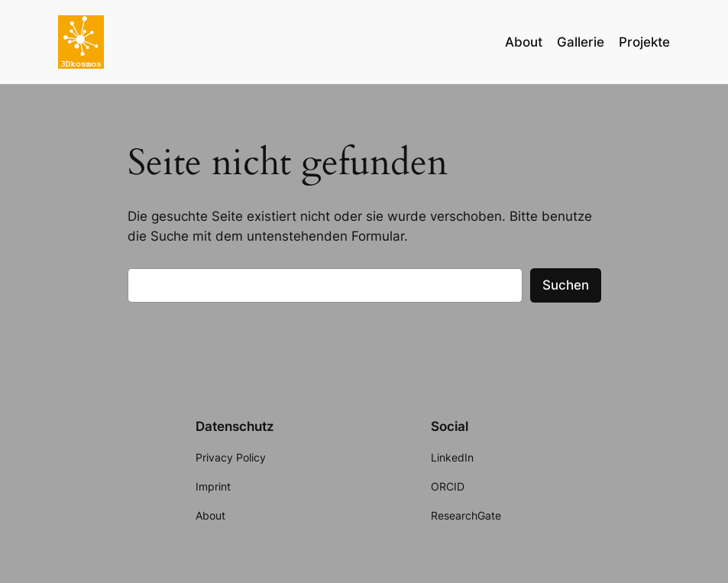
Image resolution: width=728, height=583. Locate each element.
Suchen (566, 285)
